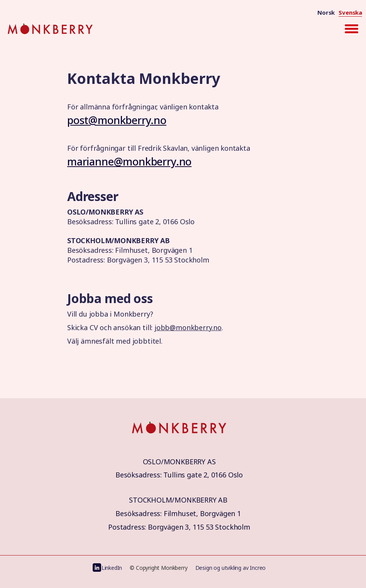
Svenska (350, 12)
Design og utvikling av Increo (231, 568)
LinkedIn (112, 568)
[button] (351, 29)
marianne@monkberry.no (129, 161)
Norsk (326, 12)
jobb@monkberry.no (188, 327)
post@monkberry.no (117, 120)
